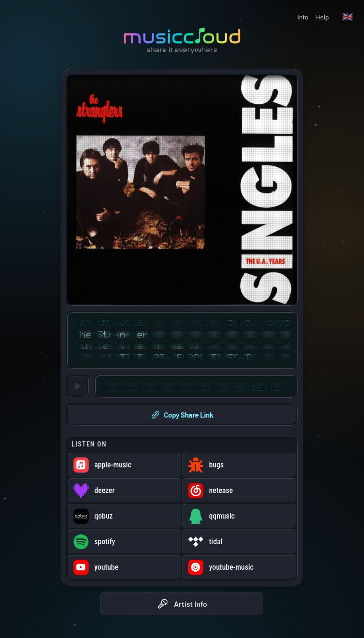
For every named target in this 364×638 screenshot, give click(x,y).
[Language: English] (347, 17)
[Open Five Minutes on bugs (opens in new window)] (239, 465)
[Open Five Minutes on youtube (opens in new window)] (125, 567)
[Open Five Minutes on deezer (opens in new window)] (125, 491)
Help (322, 17)
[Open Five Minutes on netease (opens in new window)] (239, 491)
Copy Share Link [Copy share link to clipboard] (182, 415)
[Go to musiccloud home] (182, 41)
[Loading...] (77, 386)
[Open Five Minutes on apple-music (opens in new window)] (125, 465)
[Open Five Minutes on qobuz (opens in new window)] (125, 516)
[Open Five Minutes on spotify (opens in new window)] (125, 542)
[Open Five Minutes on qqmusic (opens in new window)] (239, 516)
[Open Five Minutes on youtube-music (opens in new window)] (239, 567)
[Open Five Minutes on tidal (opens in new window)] (239, 542)
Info (303, 17)
